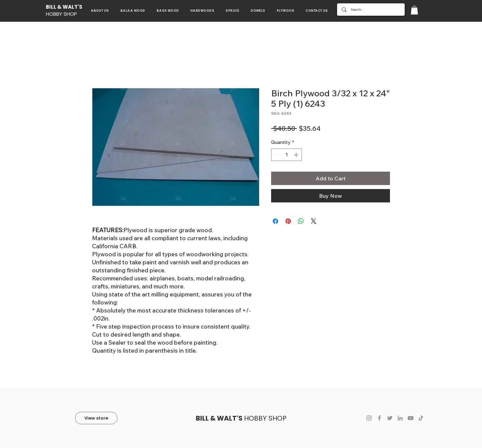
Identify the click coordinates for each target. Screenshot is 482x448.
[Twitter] (390, 418)
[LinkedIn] (400, 418)
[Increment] (297, 155)
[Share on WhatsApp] (301, 221)
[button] (414, 10)
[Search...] (371, 10)
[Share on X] (314, 221)
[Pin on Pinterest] (288, 221)
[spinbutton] (287, 155)
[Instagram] (369, 418)
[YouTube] (411, 418)
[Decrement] (276, 155)
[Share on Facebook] (275, 221)
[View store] (96, 418)
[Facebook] (379, 418)
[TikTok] (421, 418)
